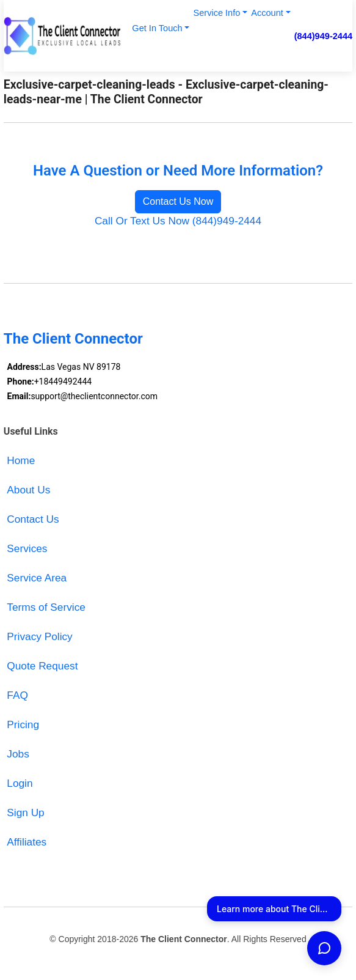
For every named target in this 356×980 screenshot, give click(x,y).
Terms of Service (46, 607)
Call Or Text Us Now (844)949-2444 (178, 221)
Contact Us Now (178, 201)
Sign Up (25, 812)
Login (20, 783)
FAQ (17, 695)
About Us (28, 490)
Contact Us (33, 519)
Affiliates (27, 842)
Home (21, 460)
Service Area (37, 578)
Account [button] (267, 13)
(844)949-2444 (324, 36)
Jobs (18, 754)
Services (27, 548)
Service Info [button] (216, 13)
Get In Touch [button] (157, 28)
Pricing (23, 724)
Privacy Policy (39, 636)
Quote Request (42, 666)
